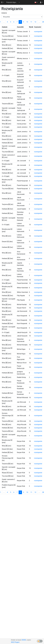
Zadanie (4, 13)
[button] (13, 2)
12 (35, 22)
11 (31, 22)
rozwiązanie (38, 32)
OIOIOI (24, 640)
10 (27, 22)
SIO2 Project (15, 642)
